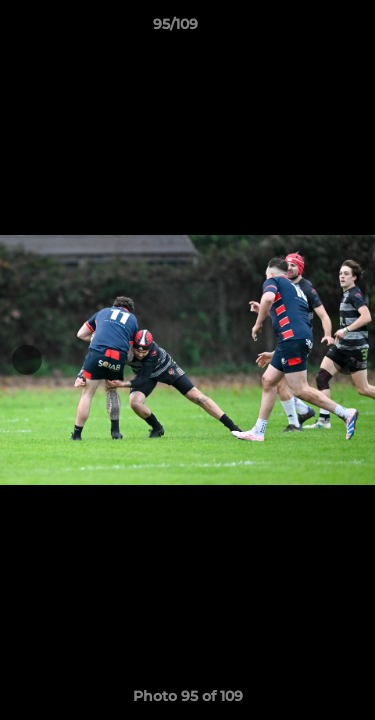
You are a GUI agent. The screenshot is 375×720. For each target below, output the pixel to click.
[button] (303, 29)
